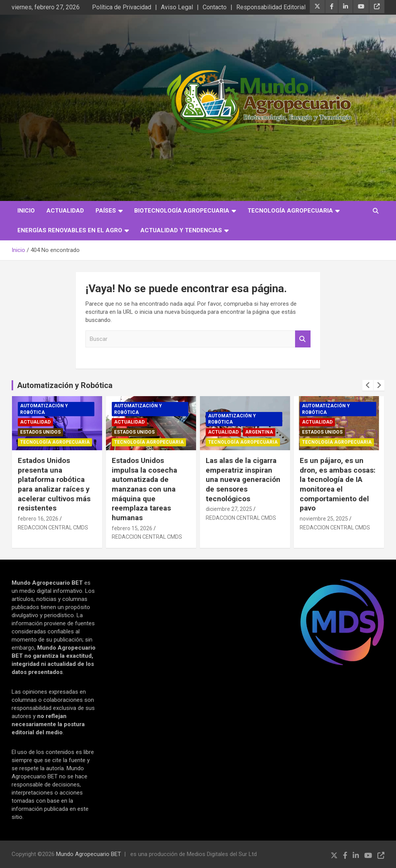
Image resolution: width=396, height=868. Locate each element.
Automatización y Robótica (65, 385)
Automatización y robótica (44, 409)
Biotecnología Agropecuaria (182, 211)
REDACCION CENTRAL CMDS (53, 528)
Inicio (26, 211)
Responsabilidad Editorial (271, 7)
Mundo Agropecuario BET (89, 854)
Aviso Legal (177, 7)
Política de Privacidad (122, 7)
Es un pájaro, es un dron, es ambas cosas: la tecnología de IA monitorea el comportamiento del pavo (338, 484)
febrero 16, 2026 (38, 519)
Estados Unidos (40, 432)
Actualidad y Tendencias (181, 230)
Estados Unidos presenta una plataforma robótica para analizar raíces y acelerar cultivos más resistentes (54, 484)
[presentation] (368, 385)
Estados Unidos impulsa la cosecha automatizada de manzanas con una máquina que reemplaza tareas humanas (144, 489)
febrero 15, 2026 (132, 528)
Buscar (303, 339)
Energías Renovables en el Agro (70, 230)
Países (106, 211)
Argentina (259, 432)
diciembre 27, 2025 (229, 509)
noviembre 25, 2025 (324, 519)
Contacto (215, 7)
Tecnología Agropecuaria (290, 211)
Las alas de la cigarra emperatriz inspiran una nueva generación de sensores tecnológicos (243, 480)
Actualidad (65, 211)
